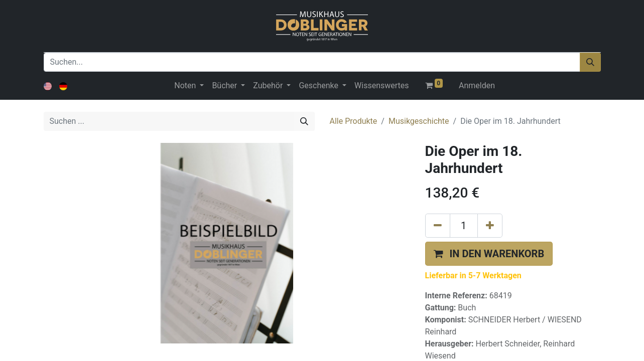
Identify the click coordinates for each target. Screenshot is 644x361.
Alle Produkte (354, 121)
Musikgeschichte (419, 121)
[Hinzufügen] (490, 226)
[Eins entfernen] (438, 226)
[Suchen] (590, 62)
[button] (489, 254)
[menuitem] (381, 86)
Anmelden (477, 85)
